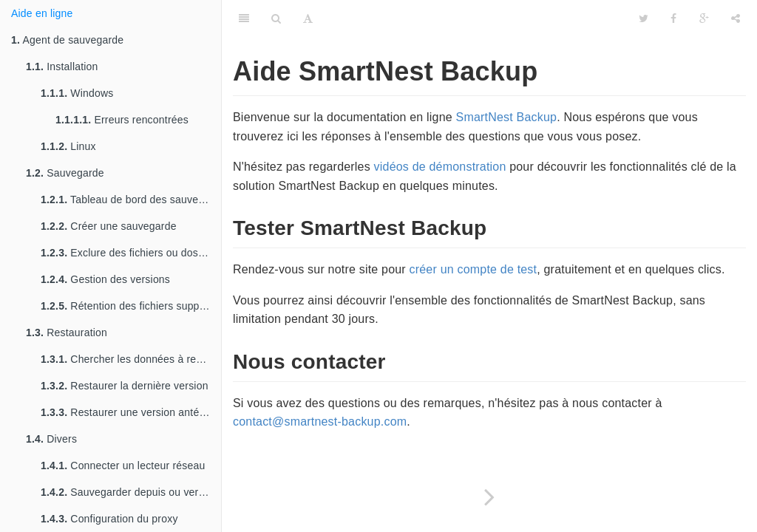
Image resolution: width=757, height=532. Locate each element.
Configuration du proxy (109, 519)
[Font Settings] (308, 18)
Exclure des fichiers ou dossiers (131, 253)
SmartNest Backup (507, 117)
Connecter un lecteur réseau (123, 465)
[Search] (276, 18)
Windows (77, 93)
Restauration (67, 332)
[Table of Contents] (244, 18)
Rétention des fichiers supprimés (131, 306)
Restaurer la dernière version (125, 386)
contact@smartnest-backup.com (320, 422)
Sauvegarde (65, 173)
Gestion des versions (105, 279)
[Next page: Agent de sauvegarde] (489, 497)
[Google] (704, 18)
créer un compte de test (473, 269)
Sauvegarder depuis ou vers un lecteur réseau (131, 492)
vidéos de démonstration (440, 167)
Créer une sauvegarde (109, 226)
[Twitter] (644, 18)
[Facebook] (673, 18)
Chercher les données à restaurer (131, 359)
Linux (68, 146)
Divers (51, 439)
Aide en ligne (42, 13)
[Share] (736, 18)
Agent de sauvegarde (67, 40)
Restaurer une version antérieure (131, 412)
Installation (62, 66)
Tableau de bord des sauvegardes (131, 199)
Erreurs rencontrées (122, 120)
